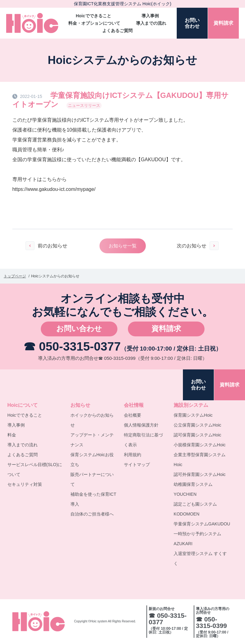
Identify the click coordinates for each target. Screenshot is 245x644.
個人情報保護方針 (141, 425)
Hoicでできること (93, 16)
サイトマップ (137, 465)
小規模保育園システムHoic (200, 445)
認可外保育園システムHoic (200, 474)
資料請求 (166, 328)
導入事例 (150, 16)
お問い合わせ (79, 328)
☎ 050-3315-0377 (72, 346)
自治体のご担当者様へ (92, 514)
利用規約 (133, 455)
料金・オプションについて (94, 23)
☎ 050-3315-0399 (117, 358)
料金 (12, 435)
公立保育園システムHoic (197, 425)
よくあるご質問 (117, 31)
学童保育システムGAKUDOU (202, 524)
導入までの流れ (151, 23)
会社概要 (133, 415)
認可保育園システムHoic (197, 435)
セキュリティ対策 (25, 484)
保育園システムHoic (193, 415)
